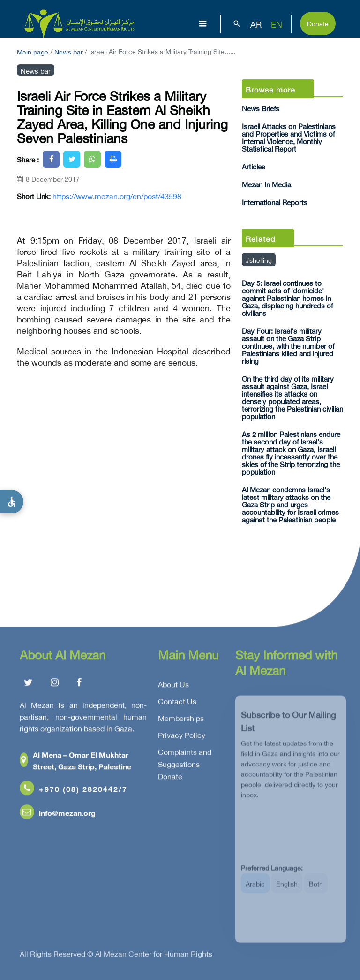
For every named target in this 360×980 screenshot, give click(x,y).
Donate (318, 23)
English (287, 890)
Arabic (255, 890)
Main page (33, 51)
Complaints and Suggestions (185, 760)
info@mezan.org (58, 815)
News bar (69, 51)
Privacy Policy (182, 737)
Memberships (181, 720)
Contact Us (177, 703)
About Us (173, 686)
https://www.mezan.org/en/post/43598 (117, 196)
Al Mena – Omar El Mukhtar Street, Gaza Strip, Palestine (75, 762)
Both (316, 890)
